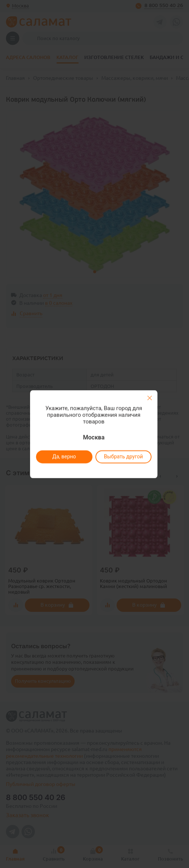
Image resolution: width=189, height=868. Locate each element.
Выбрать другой (123, 457)
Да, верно (64, 457)
